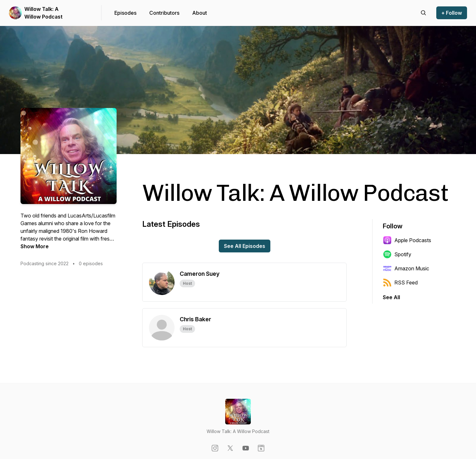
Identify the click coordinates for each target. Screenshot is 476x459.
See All (391, 297)
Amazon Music (406, 268)
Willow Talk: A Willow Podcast (43, 13)
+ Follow (452, 13)
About (200, 13)
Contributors (164, 13)
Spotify (397, 254)
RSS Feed (400, 283)
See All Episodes (245, 246)
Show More (35, 246)
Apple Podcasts (407, 240)
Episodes (125, 13)
